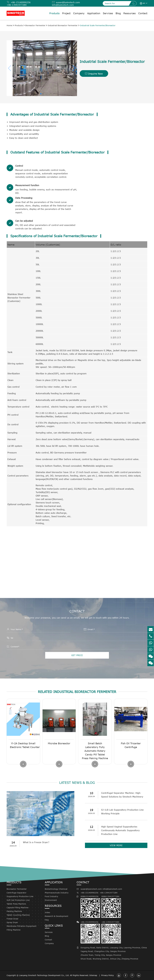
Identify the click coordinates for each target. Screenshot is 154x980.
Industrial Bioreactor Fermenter (63, 25)
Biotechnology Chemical (56, 889)
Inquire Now (94, 74)
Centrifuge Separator (16, 893)
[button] (10, 68)
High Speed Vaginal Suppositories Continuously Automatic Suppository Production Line (121, 830)
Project (66, 13)
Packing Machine (14, 911)
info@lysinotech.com (63, 5)
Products (54, 13)
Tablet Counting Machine (18, 915)
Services (108, 13)
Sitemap (94, 975)
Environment (51, 900)
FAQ (47, 920)
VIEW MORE (116, 845)
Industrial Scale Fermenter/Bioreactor (98, 25)
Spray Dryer (12, 922)
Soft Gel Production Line (18, 900)
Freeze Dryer (13, 919)
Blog (118, 13)
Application (94, 13)
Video (47, 912)
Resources (129, 13)
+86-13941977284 (17, 5)
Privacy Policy (107, 975)
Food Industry (51, 896)
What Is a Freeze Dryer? (36, 842)
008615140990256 (90, 907)
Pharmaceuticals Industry (57, 893)
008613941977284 (111, 907)
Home (9, 25)
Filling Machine (14, 930)
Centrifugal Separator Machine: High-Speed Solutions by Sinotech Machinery (123, 795)
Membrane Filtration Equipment (22, 926)
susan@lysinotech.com (68, 2)
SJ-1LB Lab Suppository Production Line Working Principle (123, 812)
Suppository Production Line (20, 896)
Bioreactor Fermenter (35, 25)
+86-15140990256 (21, 2)
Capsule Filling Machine (17, 908)
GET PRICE (77, 655)
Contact (143, 13)
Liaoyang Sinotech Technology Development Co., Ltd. (44, 975)
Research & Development (57, 916)
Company (79, 13)
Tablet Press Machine (16, 904)
